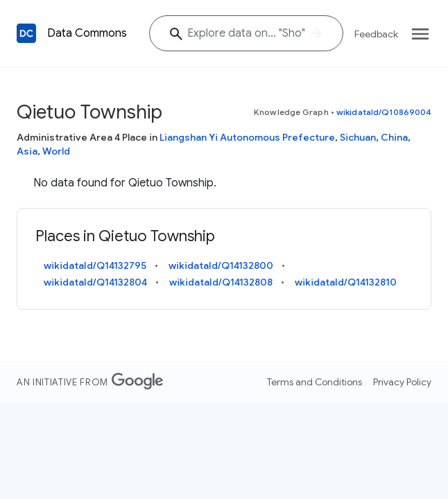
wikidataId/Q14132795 (95, 265)
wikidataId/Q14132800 (221, 265)
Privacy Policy (402, 382)
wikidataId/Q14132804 (95, 282)
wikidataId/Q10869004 (384, 112)
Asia (27, 151)
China (394, 137)
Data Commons (87, 33)
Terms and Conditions (315, 382)
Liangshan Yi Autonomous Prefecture (247, 137)
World (56, 151)
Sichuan (358, 137)
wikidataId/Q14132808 (221, 282)
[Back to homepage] (26, 33)
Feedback (376, 34)
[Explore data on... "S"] (246, 33)
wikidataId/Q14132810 (346, 282)
